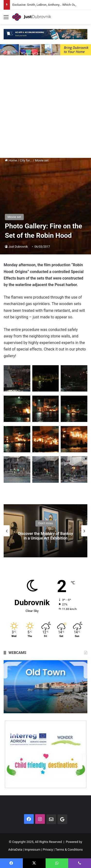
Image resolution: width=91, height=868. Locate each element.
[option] (45, 531)
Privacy (48, 850)
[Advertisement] (45, 108)
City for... (26, 160)
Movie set (42, 160)
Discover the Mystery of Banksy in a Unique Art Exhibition (45, 536)
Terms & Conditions (69, 850)
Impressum (32, 850)
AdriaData (15, 850)
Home (11, 160)
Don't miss (45, 523)
